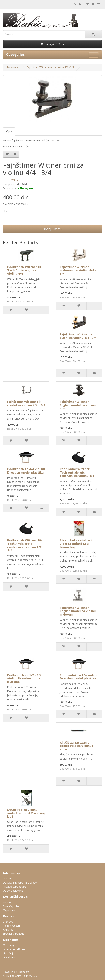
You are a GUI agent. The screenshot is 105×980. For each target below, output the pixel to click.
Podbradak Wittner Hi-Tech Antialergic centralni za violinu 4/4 (77, 472)
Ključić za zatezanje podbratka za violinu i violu (76, 746)
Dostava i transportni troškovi (20, 883)
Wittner (16, 180)
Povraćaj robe (11, 906)
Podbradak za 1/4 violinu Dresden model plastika (79, 677)
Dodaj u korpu (52, 229)
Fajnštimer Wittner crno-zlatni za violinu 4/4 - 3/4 (79, 336)
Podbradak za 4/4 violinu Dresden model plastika (26, 471)
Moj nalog (9, 945)
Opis (9, 131)
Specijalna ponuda (14, 934)
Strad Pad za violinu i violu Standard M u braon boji (76, 544)
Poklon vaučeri (11, 926)
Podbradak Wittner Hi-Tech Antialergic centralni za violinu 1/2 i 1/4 (25, 545)
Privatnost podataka (15, 887)
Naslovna (13, 67)
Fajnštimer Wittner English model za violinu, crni (78, 405)
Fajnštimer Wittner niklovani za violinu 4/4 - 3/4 (78, 270)
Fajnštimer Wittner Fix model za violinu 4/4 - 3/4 (26, 403)
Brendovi (8, 922)
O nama (8, 879)
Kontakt (7, 902)
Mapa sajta (9, 910)
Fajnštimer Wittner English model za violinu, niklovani (78, 611)
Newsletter (9, 957)
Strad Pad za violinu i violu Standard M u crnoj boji (26, 813)
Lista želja (9, 953)
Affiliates (8, 930)
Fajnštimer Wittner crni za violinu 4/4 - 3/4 (50, 67)
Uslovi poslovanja (13, 891)
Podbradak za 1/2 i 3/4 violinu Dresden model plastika (24, 678)
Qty (5, 210)
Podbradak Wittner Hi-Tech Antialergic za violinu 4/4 (25, 270)
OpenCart (23, 972)
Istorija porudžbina (14, 949)
